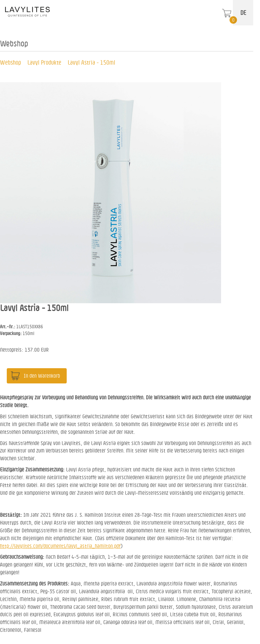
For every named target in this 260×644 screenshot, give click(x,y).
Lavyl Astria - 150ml (92, 62)
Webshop (10, 62)
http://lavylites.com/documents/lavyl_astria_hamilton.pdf (60, 546)
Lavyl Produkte (44, 62)
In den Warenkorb (42, 376)
